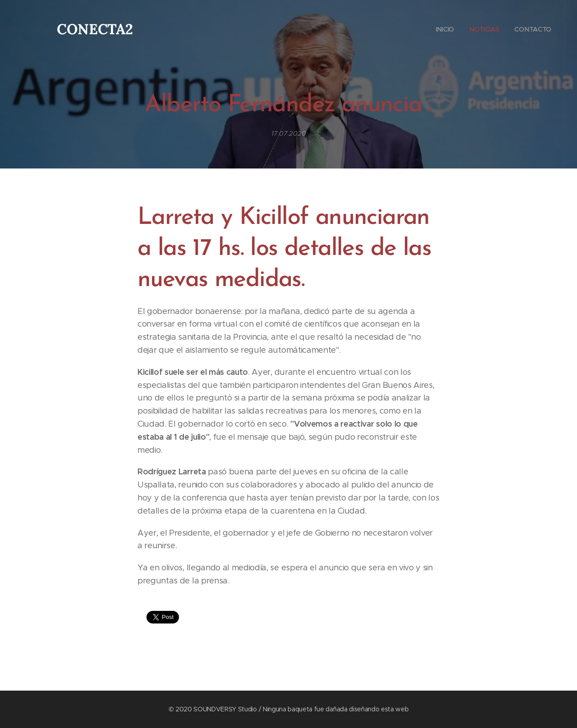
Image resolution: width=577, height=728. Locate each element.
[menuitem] (443, 29)
